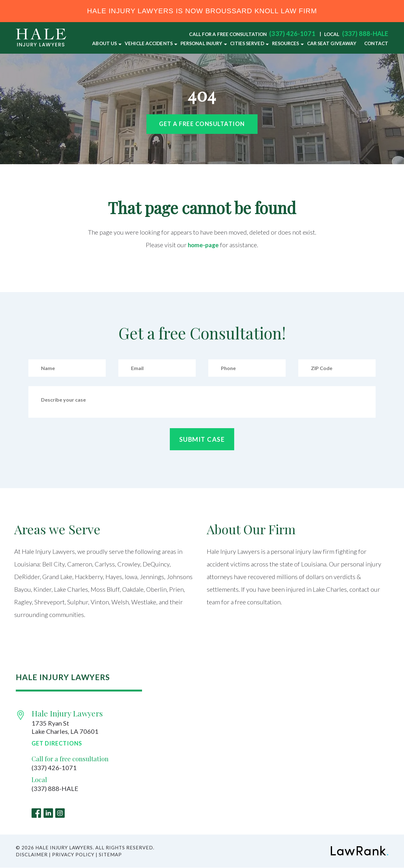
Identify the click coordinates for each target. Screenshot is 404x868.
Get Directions (57, 743)
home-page (203, 245)
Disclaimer (32, 855)
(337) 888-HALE (365, 33)
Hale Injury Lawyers (67, 713)
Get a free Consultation (202, 124)
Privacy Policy (73, 855)
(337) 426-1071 (292, 33)
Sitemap (110, 855)
